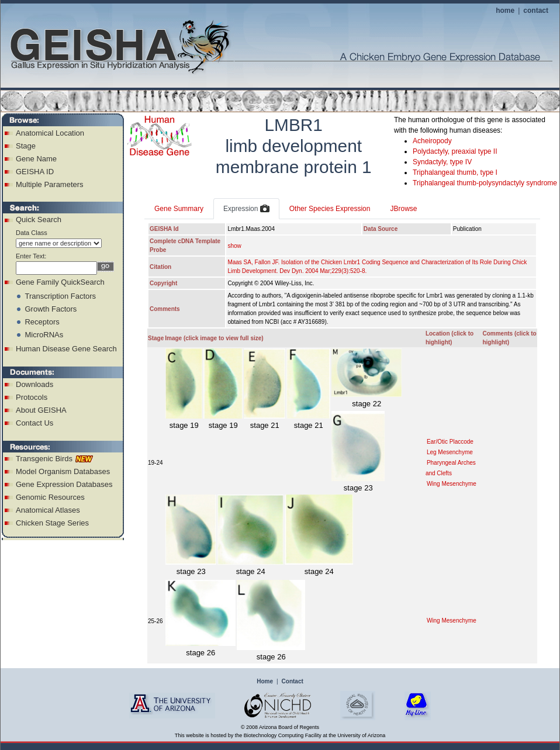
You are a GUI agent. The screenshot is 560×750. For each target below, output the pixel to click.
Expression (246, 209)
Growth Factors (51, 309)
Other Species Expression (330, 209)
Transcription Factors (60, 296)
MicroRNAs (44, 335)
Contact (293, 681)
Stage (26, 146)
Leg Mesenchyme (450, 452)
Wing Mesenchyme (452, 484)
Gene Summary (179, 209)
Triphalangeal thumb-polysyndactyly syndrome (485, 183)
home (505, 11)
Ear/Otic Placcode (450, 442)
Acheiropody (432, 141)
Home (265, 681)
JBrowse (403, 209)
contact (536, 11)
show (234, 246)
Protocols (32, 397)
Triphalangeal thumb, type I (455, 172)
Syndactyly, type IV (442, 162)
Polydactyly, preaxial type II (455, 151)
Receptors (42, 322)
